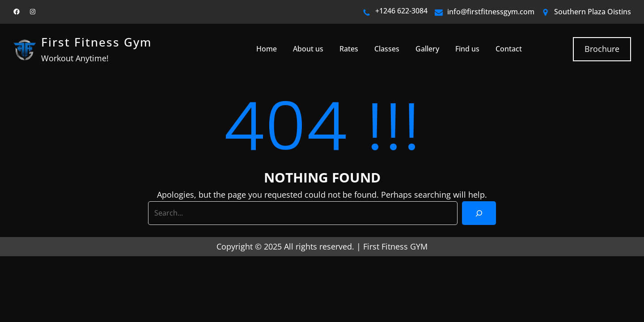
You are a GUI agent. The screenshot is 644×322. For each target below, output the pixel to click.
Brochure (602, 49)
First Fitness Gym (96, 42)
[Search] (479, 213)
